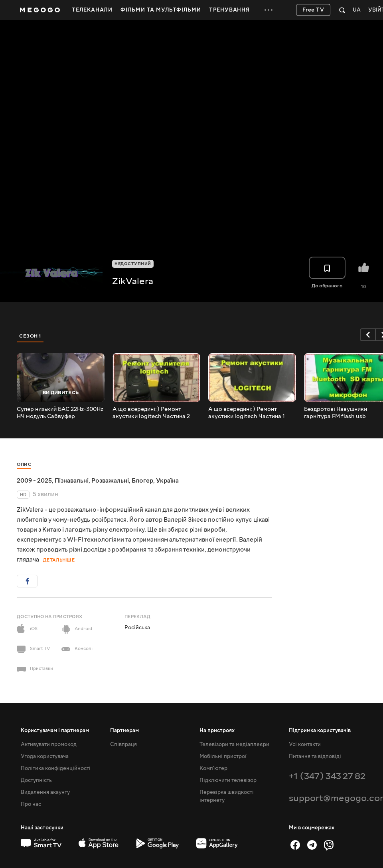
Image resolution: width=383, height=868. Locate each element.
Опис (24, 464)
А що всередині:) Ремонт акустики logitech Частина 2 (151, 413)
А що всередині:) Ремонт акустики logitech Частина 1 (247, 413)
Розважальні (110, 481)
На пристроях (217, 731)
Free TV (313, 10)
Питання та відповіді (315, 756)
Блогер (142, 481)
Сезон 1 (30, 336)
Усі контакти (305, 744)
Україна (167, 481)
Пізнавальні (72, 481)
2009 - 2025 (34, 481)
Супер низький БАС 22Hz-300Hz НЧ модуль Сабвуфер (60, 413)
